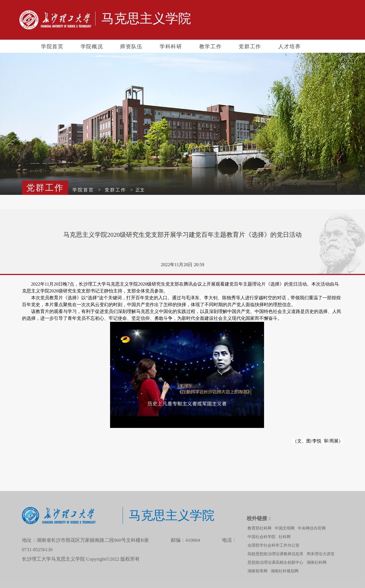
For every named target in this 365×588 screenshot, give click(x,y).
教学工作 (211, 47)
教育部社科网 (259, 528)
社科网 (285, 537)
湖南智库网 (257, 571)
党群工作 (250, 47)
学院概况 (92, 47)
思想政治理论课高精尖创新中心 (275, 562)
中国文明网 (285, 528)
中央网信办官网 (312, 528)
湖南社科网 (317, 562)
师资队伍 (131, 47)
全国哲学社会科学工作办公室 (273, 545)
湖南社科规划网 (285, 571)
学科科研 (171, 47)
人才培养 (290, 47)
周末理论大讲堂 (321, 554)
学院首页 (52, 47)
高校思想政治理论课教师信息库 (275, 554)
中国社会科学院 (261, 537)
